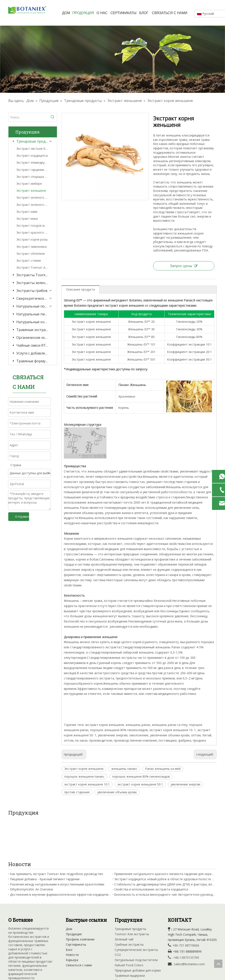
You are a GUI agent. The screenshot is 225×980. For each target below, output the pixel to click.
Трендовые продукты (34, 141)
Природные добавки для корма (138, 932)
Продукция (74, 896)
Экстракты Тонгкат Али (34, 275)
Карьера (72, 921)
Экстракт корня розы (32, 239)
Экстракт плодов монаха (34, 225)
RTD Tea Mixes (126, 947)
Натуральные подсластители (34, 306)
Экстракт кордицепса (32, 156)
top (218, 964)
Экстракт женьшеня (31, 191)
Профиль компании (80, 901)
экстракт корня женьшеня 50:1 (140, 784)
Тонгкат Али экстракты (132, 896)
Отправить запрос (22, 517)
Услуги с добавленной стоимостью (34, 353)
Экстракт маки (27, 219)
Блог (69, 911)
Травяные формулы (33, 361)
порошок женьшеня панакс (84, 776)
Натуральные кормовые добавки (34, 322)
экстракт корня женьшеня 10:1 (87, 784)
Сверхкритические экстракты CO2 (34, 298)
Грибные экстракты (129, 906)
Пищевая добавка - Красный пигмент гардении (45, 841)
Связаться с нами (79, 927)
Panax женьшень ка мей (163, 769)
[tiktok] (47, 949)
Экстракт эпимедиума (32, 162)
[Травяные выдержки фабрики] (112, 59)
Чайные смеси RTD (32, 345)
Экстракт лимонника (31, 247)
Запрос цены (184, 266)
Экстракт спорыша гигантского (34, 177)
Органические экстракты (34, 338)
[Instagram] (38, 949)
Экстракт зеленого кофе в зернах (34, 197)
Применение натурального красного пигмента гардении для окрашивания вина (165, 835)
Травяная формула (129, 953)
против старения (77, 792)
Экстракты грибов (32, 291)
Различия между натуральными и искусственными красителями (57, 846)
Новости (72, 916)
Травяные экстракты (34, 330)
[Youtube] (30, 949)
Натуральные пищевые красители (34, 314)
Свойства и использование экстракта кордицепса (151, 851)
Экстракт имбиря (29, 184)
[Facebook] (12, 949)
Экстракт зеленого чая (33, 205)
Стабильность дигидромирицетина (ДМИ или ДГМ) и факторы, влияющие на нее (165, 846)
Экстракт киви (27, 212)
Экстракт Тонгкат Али (33, 267)
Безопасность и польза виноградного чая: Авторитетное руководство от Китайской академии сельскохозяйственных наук (165, 856)
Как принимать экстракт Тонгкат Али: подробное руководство (57, 835)
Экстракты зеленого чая (34, 283)
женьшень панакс (124, 769)
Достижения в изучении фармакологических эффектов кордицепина (60, 856)
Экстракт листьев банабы (34, 149)
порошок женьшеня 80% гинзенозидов (141, 776)
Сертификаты (76, 906)
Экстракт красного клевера (34, 232)
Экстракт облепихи (31, 254)
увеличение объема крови (117, 792)
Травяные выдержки (130, 937)
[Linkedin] (21, 949)
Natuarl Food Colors (129, 927)
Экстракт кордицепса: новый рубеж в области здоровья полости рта (165, 841)
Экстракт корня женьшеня (84, 769)
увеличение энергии (185, 784)
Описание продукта (80, 289)
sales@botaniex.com (189, 925)
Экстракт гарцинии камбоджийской (34, 170)
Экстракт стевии (29, 260)
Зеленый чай (124, 901)
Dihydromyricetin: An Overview (31, 851)
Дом (69, 890)
